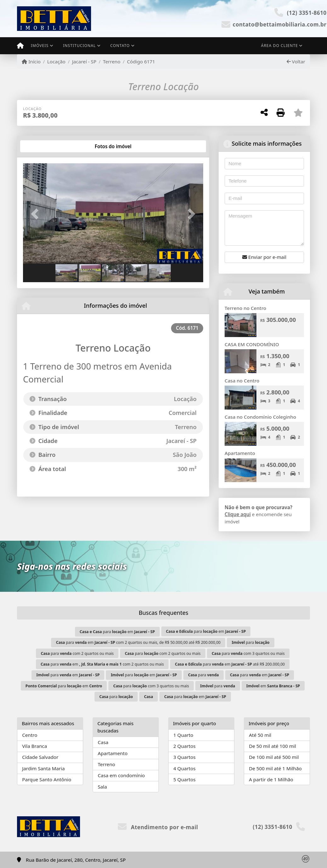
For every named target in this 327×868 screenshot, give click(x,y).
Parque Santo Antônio (47, 779)
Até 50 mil (260, 735)
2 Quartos (184, 746)
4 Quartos (184, 768)
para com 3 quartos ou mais (248, 653)
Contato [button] (120, 46)
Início (31, 61)
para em (117, 632)
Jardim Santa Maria (43, 768)
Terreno (112, 61)
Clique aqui (238, 514)
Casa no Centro (242, 381)
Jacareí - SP (84, 61)
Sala (102, 787)
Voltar (296, 61)
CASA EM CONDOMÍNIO (252, 344)
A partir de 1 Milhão (271, 779)
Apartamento (240, 453)
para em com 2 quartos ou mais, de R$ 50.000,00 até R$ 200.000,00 (138, 642)
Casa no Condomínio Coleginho (260, 417)
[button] (37, 214)
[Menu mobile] (20, 46)
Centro (30, 735)
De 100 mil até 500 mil (274, 757)
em (273, 686)
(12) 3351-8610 (307, 13)
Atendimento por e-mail (158, 827)
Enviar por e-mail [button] (264, 257)
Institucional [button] (79, 46)
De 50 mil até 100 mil (272, 746)
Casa (103, 742)
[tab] (43, 146)
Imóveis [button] (40, 46)
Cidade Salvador (40, 757)
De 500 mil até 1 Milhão (275, 768)
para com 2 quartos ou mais (77, 653)
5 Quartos (184, 779)
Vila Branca (34, 746)
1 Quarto (183, 735)
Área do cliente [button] (280, 46)
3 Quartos (184, 757)
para (250, 642)
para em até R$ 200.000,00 (230, 664)
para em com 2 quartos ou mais (102, 664)
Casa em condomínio (121, 775)
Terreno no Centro (245, 308)
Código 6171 (141, 61)
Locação (56, 61)
